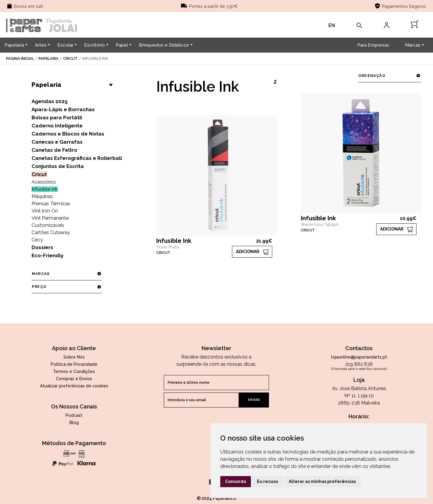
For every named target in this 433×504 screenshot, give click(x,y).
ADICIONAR (248, 252)
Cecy (37, 240)
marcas (67, 274)
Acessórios (44, 182)
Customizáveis (48, 225)
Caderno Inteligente (57, 126)
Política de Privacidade (74, 364)
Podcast (74, 415)
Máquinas (42, 196)
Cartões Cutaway (51, 232)
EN (332, 25)
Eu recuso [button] (267, 481)
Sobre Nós (74, 357)
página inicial (20, 58)
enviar (254, 400)
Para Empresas (373, 45)
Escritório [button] (95, 45)
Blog (74, 423)
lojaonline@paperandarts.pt (359, 357)
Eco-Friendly (47, 255)
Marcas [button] (413, 45)
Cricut (70, 58)
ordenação (389, 76)
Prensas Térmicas (51, 204)
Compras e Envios (74, 379)
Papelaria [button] (14, 45)
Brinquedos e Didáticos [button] (164, 45)
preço (67, 287)
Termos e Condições (74, 371)
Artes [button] (41, 45)
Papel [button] (122, 45)
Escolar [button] (66, 45)
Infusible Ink (45, 189)
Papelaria (49, 58)
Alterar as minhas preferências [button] (322, 481)
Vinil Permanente (50, 218)
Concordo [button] (236, 481)
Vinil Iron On (45, 211)
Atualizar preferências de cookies (74, 386)
